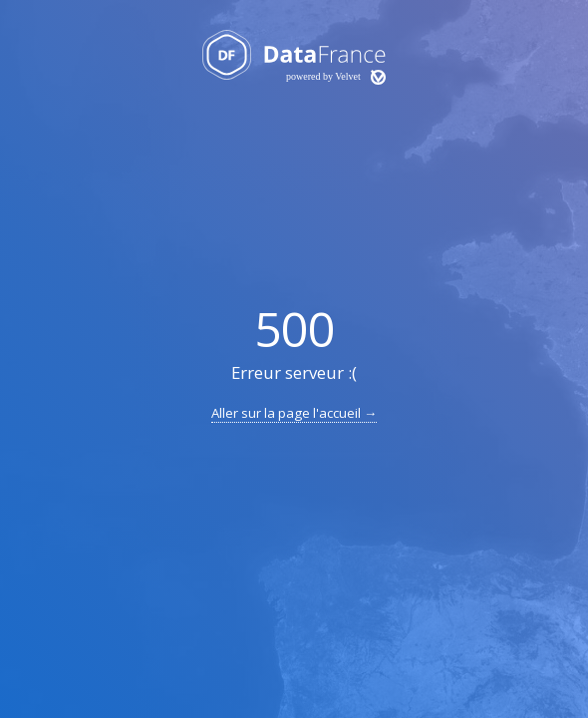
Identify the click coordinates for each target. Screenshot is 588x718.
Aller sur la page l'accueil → (294, 413)
